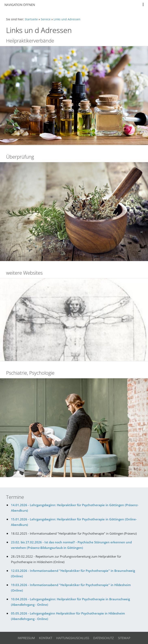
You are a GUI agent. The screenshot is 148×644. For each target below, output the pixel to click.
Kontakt (46, 638)
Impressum (26, 638)
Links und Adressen (67, 19)
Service (46, 19)
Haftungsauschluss (73, 638)
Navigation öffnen (20, 5)
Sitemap (124, 638)
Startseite (31, 19)
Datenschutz (104, 638)
